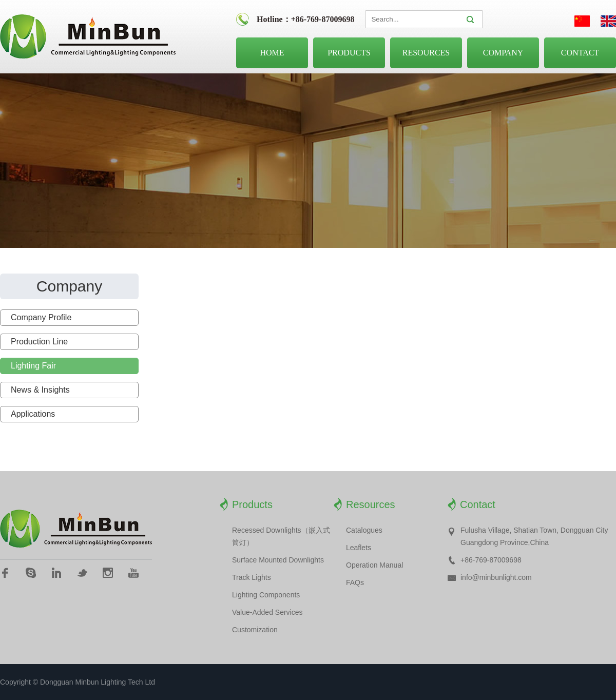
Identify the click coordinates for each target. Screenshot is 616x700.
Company (503, 53)
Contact (580, 53)
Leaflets (359, 548)
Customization (255, 630)
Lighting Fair (33, 366)
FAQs (355, 582)
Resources (426, 53)
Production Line (39, 342)
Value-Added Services (267, 612)
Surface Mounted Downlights (278, 560)
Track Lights (252, 577)
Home (272, 53)
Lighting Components (266, 595)
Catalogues (364, 530)
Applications (33, 414)
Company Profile (41, 317)
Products (349, 53)
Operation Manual (374, 565)
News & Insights (40, 390)
